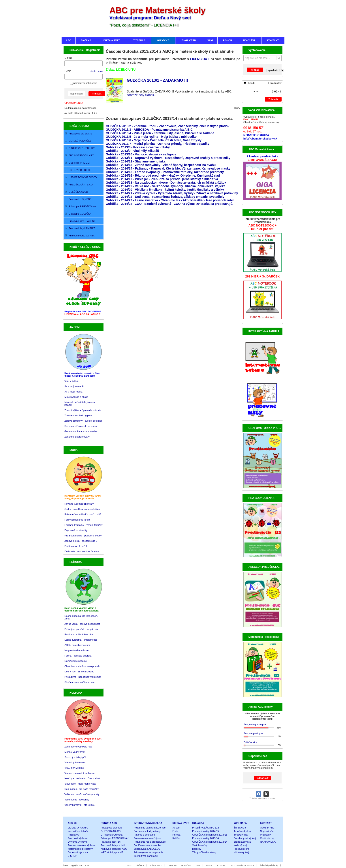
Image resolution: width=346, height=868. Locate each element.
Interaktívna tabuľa (78, 831)
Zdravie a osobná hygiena (78, 415)
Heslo (68, 71)
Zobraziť (273, 99)
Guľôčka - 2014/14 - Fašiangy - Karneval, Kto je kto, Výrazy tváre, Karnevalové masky (168, 168)
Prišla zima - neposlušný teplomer (83, 677)
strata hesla (96, 71)
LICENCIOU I (200, 59)
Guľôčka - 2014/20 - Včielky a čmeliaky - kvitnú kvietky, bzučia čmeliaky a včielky (165, 190)
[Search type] (275, 70)
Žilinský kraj (240, 828)
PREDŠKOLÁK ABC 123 (206, 828)
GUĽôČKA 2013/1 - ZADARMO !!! (157, 80)
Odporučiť (262, 778)
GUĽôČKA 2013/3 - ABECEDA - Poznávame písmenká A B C (149, 130)
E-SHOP (72, 856)
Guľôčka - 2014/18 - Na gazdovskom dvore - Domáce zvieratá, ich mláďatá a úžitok (166, 183)
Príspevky (265, 835)
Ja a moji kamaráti (74, 386)
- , (202, 204)
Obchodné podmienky (268, 865)
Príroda (177, 835)
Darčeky (197, 849)
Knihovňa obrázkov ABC (114, 849)
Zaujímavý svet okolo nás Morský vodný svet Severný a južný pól (78, 752)
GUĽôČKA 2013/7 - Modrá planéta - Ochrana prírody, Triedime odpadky (157, 144)
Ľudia (176, 831)
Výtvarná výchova (77, 842)
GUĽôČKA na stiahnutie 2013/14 (210, 842)
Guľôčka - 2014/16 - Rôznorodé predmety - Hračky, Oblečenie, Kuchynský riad (163, 175)
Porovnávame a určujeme (148, 838)
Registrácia (76, 94)
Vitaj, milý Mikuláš (74, 768)
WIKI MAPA (240, 823)
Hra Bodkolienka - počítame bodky (83, 536)
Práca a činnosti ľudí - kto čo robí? (83, 514)
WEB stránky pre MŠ (112, 852)
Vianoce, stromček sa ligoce (80, 773)
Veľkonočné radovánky (77, 800)
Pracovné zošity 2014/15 (205, 831)
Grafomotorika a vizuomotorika (81, 431)
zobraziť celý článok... (142, 95)
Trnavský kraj (241, 835)
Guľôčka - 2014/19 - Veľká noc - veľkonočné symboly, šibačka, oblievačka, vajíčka (165, 186)
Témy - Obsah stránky (204, 852)
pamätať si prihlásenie (84, 83)
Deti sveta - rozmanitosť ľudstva (82, 551)
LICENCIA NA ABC (78, 828)
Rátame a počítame (144, 835)
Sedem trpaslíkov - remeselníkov (82, 509)
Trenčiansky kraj (243, 831)
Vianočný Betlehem (75, 762)
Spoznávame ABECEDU (147, 849)
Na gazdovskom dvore (76, 650)
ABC (129, 865)
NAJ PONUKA (268, 842)
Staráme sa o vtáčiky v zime (80, 682)
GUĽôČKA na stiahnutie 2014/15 (210, 835)
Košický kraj (240, 845)
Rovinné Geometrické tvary (79, 504)
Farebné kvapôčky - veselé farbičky (83, 525)
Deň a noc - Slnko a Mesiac (79, 672)
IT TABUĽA (172, 865)
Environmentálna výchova (82, 845)
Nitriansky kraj (241, 852)
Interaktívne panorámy (146, 856)
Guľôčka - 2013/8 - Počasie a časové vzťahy (138, 147)
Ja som (176, 828)
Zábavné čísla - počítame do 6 (81, 541)
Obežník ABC (267, 828)
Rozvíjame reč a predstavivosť (150, 842)
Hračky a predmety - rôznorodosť (82, 778)
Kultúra (176, 838)
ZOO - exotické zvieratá (77, 645)
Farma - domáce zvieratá (78, 656)
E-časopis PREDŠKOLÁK (115, 838)
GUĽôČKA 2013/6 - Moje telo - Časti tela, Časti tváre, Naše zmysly (154, 140)
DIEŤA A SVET (181, 823)
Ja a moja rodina (73, 392)
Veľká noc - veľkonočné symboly (82, 794)
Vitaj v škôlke (71, 381)
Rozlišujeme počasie (76, 661)
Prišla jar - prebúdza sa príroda (81, 629)
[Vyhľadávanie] (262, 58)
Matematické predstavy (80, 849)
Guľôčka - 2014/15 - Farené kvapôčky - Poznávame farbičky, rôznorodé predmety (165, 172)
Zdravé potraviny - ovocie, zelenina (83, 421)
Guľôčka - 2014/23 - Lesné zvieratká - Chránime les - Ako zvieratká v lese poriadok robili (170, 200)
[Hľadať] (279, 58)
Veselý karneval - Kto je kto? (80, 805)
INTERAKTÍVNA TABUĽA (243, 865)
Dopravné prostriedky (76, 530)
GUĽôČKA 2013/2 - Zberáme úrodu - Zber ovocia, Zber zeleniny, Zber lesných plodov (167, 126)
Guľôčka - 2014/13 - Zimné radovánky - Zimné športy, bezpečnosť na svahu (161, 165)
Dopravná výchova (78, 852)
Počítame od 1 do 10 (76, 546)
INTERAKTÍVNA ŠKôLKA (148, 823)
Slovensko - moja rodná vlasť (80, 784)
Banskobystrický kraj (245, 838)
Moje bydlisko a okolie (76, 397)
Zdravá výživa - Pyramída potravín (83, 410)
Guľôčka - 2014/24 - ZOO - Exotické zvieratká (138, 204)
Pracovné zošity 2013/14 (205, 838)
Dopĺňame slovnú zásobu (147, 845)
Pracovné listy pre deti (113, 845)
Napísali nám (267, 831)
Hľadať (255, 70)
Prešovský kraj (242, 849)
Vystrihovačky (200, 845)
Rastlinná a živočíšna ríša (79, 634)
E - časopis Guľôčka (112, 835)
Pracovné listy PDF (111, 842)
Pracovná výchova (78, 838)
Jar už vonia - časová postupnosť (82, 624)
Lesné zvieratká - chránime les (81, 640)
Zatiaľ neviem (251, 742)
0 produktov (275, 83)
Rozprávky (73, 835)
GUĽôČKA (198, 823)
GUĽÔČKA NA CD (111, 831)
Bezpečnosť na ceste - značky (81, 426)
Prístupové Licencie (111, 828)
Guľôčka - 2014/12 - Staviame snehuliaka (135, 161)
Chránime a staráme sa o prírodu (82, 666)
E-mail (68, 58)
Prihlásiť (97, 94)
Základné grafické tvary (77, 437)
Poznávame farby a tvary (147, 831)
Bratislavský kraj (242, 842)
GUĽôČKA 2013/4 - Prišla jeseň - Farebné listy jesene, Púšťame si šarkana (160, 133)
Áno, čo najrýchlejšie (255, 725)
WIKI (198, 865)
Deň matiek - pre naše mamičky (82, 789)
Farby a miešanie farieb (77, 520)
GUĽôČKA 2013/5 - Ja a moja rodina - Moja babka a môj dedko (151, 137)
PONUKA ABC (109, 823)
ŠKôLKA (140, 865)
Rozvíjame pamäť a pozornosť (150, 828)
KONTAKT (266, 823)
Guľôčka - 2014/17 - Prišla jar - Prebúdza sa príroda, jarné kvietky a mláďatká (162, 179)
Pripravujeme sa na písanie (148, 852)
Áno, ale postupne (253, 733)
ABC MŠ (72, 823)
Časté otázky (267, 838)
